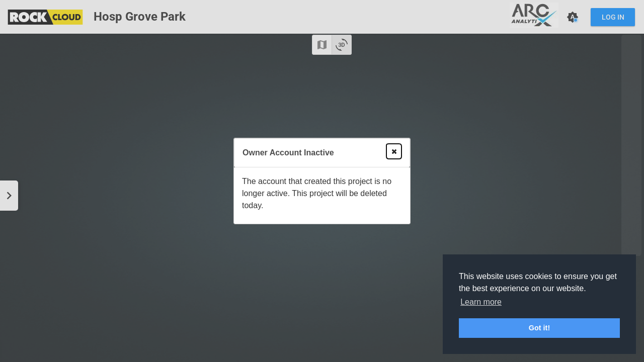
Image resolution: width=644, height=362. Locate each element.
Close (392, 151)
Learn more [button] (481, 302)
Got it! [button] (539, 328)
